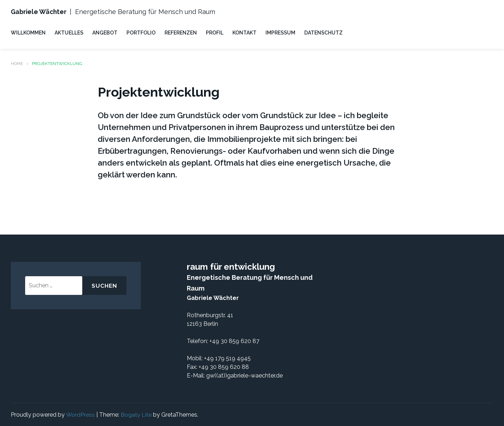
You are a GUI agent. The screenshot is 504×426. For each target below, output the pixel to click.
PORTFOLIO (141, 32)
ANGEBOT (105, 32)
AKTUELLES (69, 32)
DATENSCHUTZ (323, 32)
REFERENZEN (181, 32)
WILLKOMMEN (28, 32)
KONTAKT (244, 32)
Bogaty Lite (136, 414)
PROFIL (215, 32)
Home (17, 63)
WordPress (80, 414)
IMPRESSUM (280, 32)
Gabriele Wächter (40, 12)
